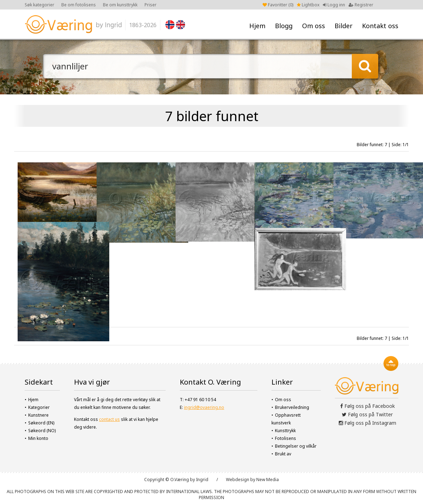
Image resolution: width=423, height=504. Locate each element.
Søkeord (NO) (42, 431)
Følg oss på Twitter (367, 414)
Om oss (314, 26)
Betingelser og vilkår (296, 446)
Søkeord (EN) (41, 423)
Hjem (257, 26)
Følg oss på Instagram (367, 423)
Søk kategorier (39, 5)
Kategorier (39, 407)
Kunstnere (38, 415)
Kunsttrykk (285, 431)
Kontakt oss (380, 26)
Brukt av (283, 454)
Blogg (284, 26)
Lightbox (308, 5)
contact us (109, 419)
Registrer (361, 5)
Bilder (344, 26)
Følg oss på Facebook (367, 406)
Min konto (38, 438)
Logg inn (334, 5)
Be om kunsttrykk (120, 5)
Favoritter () (278, 5)
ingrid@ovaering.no (204, 407)
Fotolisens (286, 438)
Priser (151, 5)
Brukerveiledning (292, 407)
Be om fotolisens (79, 5)
